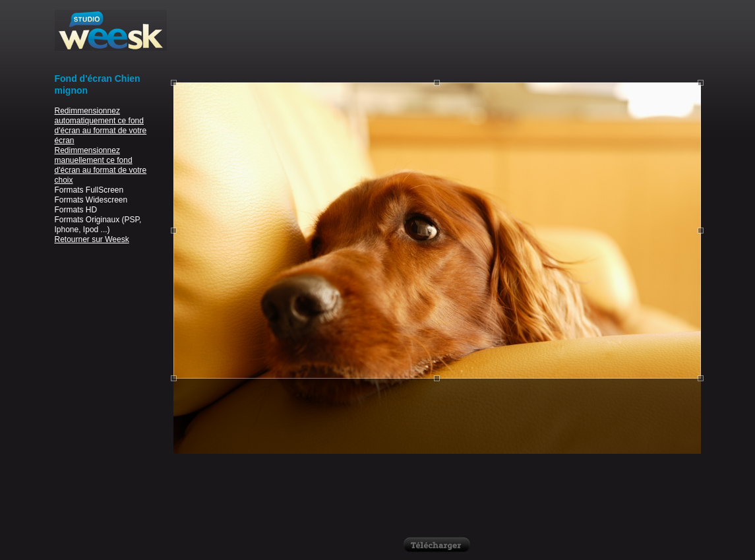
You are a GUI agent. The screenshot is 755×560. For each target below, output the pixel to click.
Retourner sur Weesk (92, 239)
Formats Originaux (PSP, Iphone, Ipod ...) (98, 225)
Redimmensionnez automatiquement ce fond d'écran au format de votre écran (101, 126)
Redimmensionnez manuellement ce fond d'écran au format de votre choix (101, 165)
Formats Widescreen (91, 200)
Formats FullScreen (89, 190)
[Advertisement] (437, 40)
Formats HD (76, 210)
